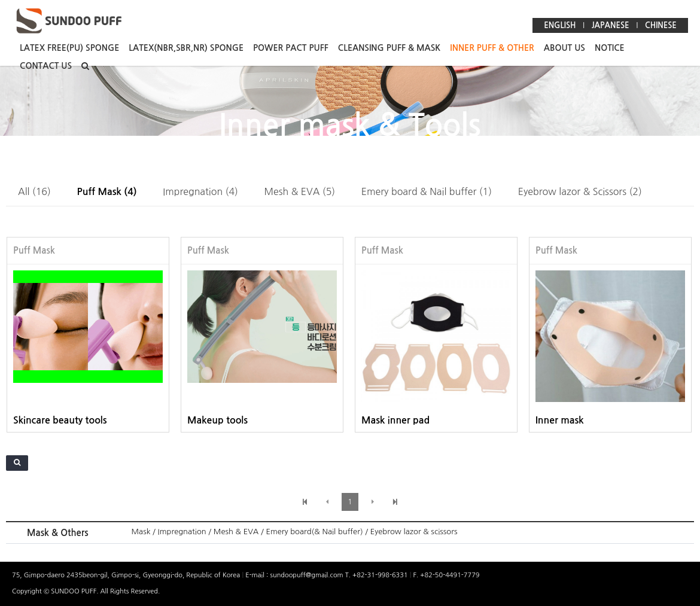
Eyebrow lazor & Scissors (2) (580, 191)
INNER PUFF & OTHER (492, 48)
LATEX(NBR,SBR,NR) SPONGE (186, 48)
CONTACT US (46, 66)
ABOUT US (564, 48)
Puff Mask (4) (107, 192)
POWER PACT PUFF (291, 48)
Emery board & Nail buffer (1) (427, 191)
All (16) (34, 191)
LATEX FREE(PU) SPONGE (69, 48)
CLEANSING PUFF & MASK (389, 48)
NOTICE (610, 48)
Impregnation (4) (200, 191)
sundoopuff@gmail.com (307, 575)
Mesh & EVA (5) (300, 191)
